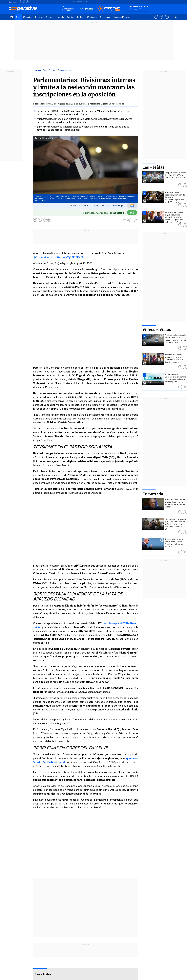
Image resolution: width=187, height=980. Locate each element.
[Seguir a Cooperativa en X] (24, 2)
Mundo (61, 17)
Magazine (28, 17)
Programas (105, 17)
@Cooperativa (41, 257)
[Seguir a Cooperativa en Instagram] (28, 2)
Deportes (39, 17)
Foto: (37, 138)
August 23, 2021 (83, 263)
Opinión (70, 17)
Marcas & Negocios (122, 17)
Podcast (81, 17)
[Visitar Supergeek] (167, 19)
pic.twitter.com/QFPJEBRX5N (67, 257)
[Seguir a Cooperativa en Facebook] (20, 2)
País (18, 17)
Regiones (50, 17)
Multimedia (92, 17)
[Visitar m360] (161, 19)
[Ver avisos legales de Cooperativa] (156, 19)
